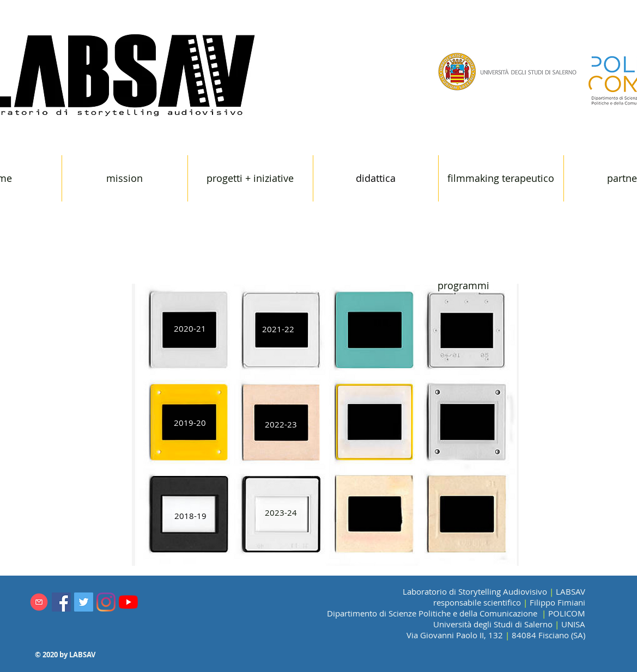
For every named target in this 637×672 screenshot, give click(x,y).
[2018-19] (191, 516)
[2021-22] (278, 329)
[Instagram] (106, 602)
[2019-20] (190, 423)
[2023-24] (281, 513)
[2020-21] (190, 329)
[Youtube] (128, 602)
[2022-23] (281, 424)
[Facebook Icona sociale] (61, 602)
